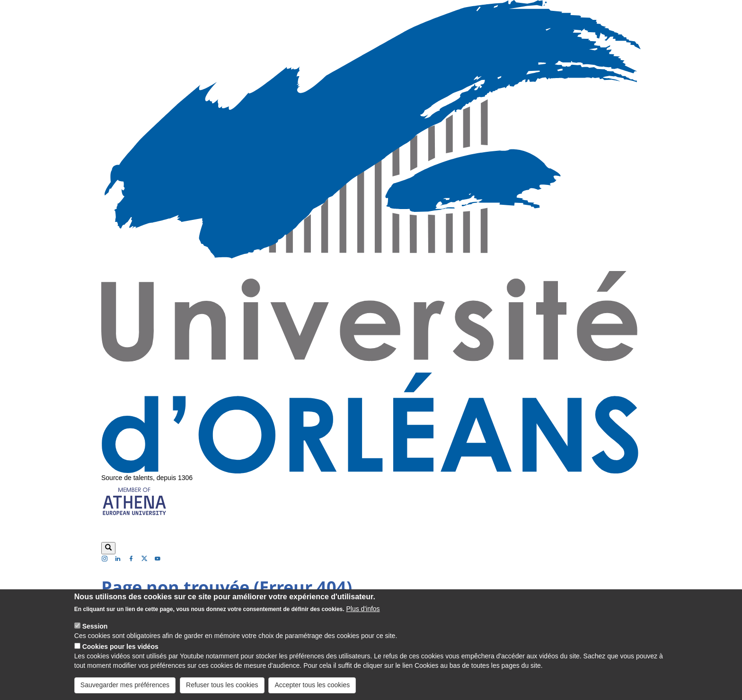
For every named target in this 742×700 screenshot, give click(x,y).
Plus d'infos (363, 616)
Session (95, 633)
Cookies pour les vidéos (120, 654)
